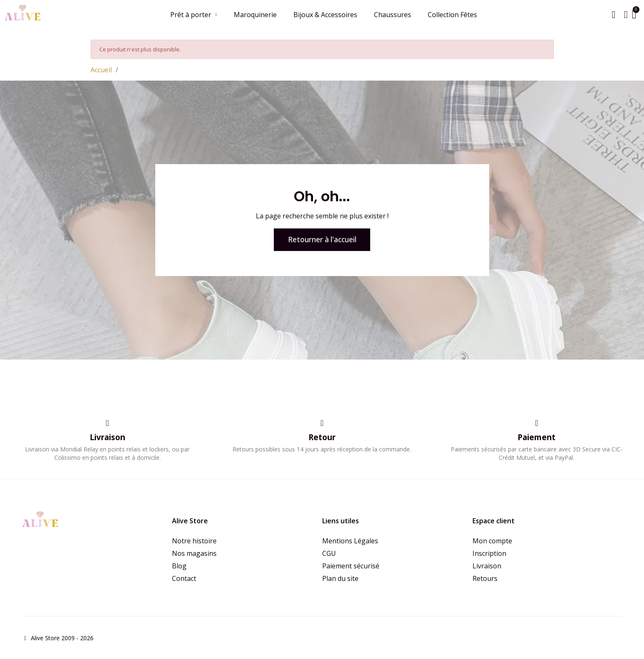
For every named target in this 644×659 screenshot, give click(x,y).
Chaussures (392, 15)
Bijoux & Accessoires (325, 15)
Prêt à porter (193, 15)
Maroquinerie (255, 15)
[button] (613, 15)
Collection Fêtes (452, 15)
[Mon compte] (625, 15)
